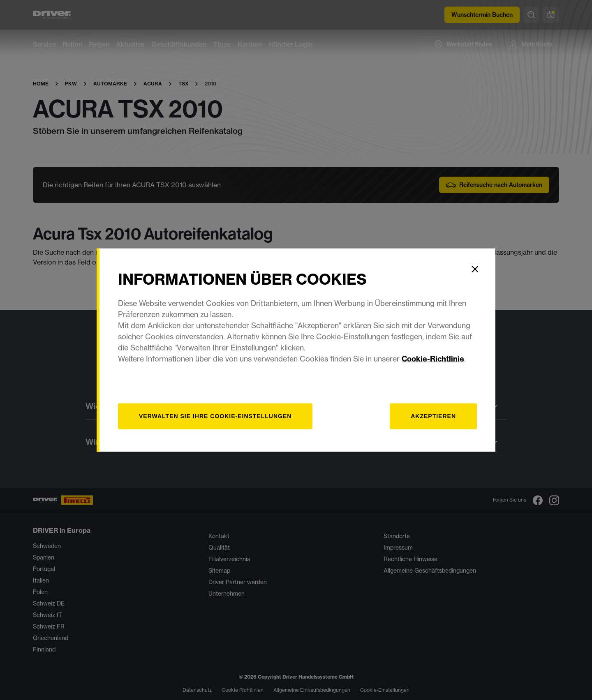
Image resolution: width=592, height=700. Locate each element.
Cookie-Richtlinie (433, 358)
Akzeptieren (433, 416)
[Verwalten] (215, 416)
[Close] (475, 269)
